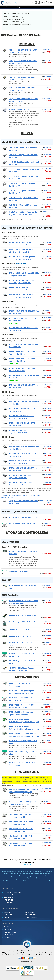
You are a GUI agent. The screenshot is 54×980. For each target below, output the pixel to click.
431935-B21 (48, 416)
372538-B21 (48, 571)
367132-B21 (48, 690)
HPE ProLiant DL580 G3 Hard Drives (14, 19)
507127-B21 (48, 375)
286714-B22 (48, 183)
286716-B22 (48, 169)
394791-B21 (48, 726)
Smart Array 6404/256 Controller (23, 622)
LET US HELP (28, 865)
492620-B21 (48, 446)
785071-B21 (48, 294)
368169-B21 (48, 698)
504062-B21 (48, 401)
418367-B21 (48, 453)
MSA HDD (8, 900)
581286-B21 (48, 358)
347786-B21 (48, 585)
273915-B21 (48, 615)
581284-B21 (48, 368)
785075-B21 (48, 280)
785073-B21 (48, 287)
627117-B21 (48, 311)
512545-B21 (48, 328)
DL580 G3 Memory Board (19, 110)
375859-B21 (48, 482)
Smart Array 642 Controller (20, 636)
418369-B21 (48, 423)
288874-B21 (48, 653)
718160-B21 (48, 344)
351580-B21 (48, 643)
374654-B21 (48, 668)
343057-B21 (48, 77)
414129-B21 (48, 751)
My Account (8, 912)
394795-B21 (48, 733)
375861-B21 (48, 475)
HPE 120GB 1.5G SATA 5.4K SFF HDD (23, 517)
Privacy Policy (9, 935)
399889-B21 (48, 789)
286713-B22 (48, 197)
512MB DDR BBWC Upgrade (19, 571)
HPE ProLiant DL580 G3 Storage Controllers (17, 22)
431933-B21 (48, 430)
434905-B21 (48, 683)
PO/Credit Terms (31, 915)
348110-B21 (48, 821)
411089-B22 (48, 147)
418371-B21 (48, 408)
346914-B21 (48, 600)
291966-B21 (48, 629)
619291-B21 (48, 351)
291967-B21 (48, 636)
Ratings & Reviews (10, 932)
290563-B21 (48, 762)
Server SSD (9, 898)
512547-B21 (48, 318)
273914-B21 (48, 622)
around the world (30, 883)
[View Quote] (36, 3)
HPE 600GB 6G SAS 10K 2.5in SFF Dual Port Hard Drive (22, 361)
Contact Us (8, 930)
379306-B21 (48, 524)
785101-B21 (48, 249)
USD (43, 3)
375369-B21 (48, 843)
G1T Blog (7, 937)
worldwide (40, 7)
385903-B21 (48, 836)
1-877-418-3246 (27, 961)
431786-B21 (48, 517)
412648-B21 (48, 712)
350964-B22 (48, 155)
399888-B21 (48, 802)
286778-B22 (48, 176)
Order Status (8, 915)
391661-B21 (48, 705)
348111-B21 (48, 814)
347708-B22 (48, 162)
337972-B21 (48, 551)
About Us (7, 927)
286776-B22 (48, 190)
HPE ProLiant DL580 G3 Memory (13, 17)
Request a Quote (31, 912)
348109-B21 (48, 829)
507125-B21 (48, 385)
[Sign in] (39, 2)
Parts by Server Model (13, 892)
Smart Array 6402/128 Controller (23, 615)
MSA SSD (8, 903)
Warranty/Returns (31, 917)
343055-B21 (48, 99)
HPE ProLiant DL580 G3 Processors (14, 27)
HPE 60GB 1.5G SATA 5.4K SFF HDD (23, 524)
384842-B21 (48, 468)
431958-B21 (48, 461)
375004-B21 (48, 61)
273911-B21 (48, 661)
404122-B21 (48, 50)
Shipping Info (8, 917)
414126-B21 (48, 741)
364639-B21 (48, 109)
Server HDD (9, 895)
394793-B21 (48, 719)
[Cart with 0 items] (47, 3)
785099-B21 (48, 256)
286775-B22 (48, 205)
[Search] (32, 3)
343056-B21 (48, 88)
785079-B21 (48, 273)
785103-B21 (48, 242)
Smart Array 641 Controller (20, 630)
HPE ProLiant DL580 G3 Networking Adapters (17, 24)
